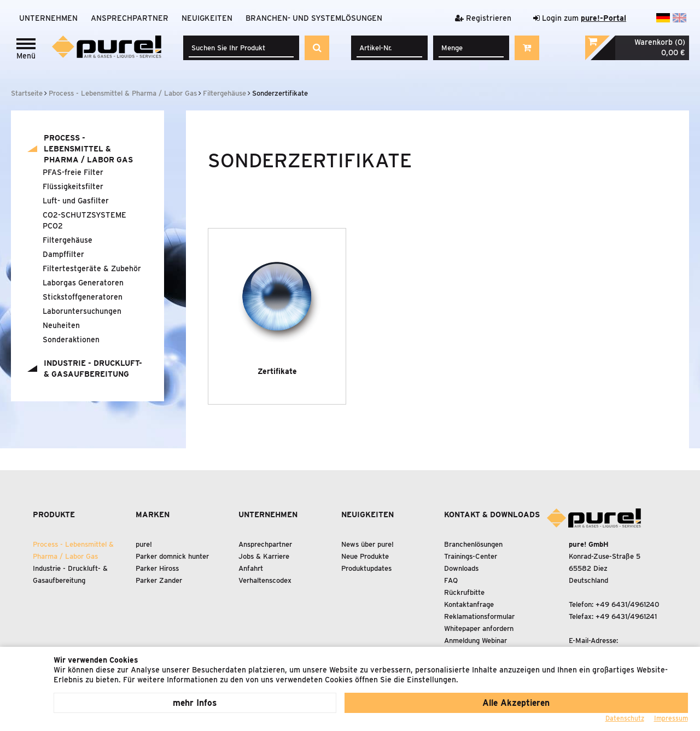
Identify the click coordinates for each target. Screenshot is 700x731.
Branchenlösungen (473, 544)
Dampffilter (63, 254)
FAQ (451, 580)
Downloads (461, 568)
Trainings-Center (471, 556)
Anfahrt (251, 568)
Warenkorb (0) (659, 42)
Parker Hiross (157, 568)
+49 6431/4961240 (628, 604)
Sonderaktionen (71, 340)
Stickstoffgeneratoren (83, 297)
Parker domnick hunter (172, 556)
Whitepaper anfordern (479, 628)
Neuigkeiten (207, 18)
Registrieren (483, 18)
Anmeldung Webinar (476, 641)
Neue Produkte (365, 556)
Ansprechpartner (130, 18)
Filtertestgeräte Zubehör (92, 268)
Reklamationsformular (479, 616)
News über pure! (367, 544)
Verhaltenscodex (265, 580)
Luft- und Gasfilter (76, 201)
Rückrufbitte (464, 592)
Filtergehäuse (68, 240)
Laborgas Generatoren (83, 283)
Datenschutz (625, 718)
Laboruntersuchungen (82, 311)
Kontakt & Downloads (492, 514)
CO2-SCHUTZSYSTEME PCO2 (84, 220)
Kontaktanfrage (469, 604)
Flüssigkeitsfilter (73, 186)
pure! (144, 544)
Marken (153, 514)
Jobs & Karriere (264, 556)
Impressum (671, 718)
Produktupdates (366, 568)
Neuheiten (61, 325)
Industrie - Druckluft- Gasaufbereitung (93, 369)
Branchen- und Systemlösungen (314, 18)
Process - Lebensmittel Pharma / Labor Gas (88, 149)
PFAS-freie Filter (73, 172)
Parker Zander (159, 580)
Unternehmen (48, 18)
